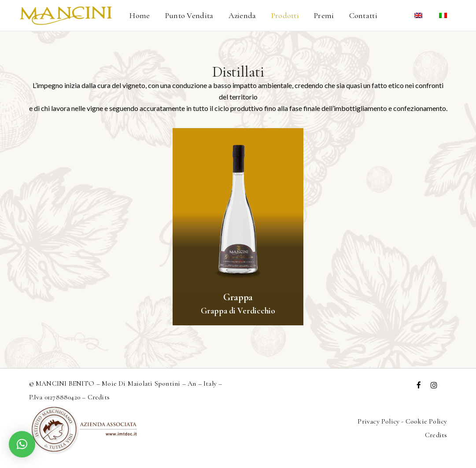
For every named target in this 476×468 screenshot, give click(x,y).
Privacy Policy (378, 421)
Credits (99, 397)
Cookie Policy (426, 421)
